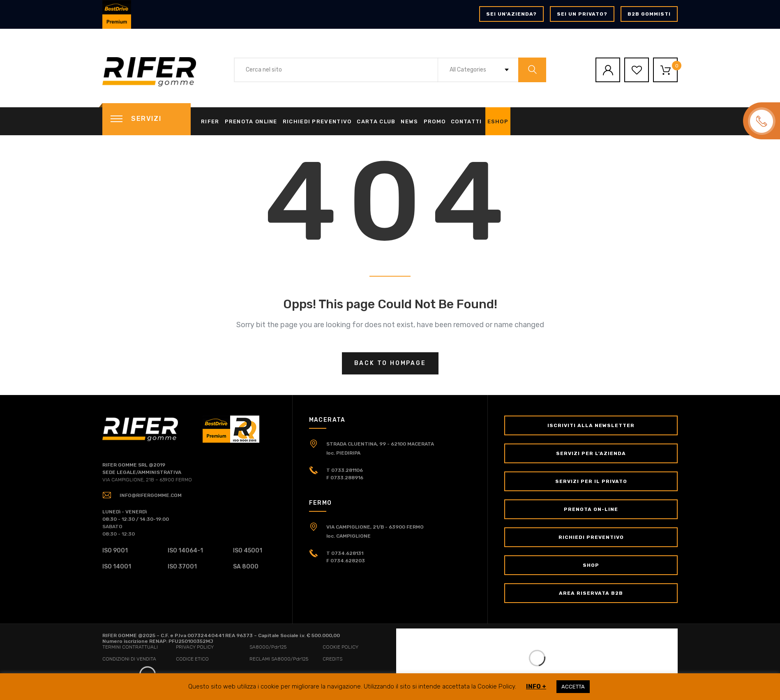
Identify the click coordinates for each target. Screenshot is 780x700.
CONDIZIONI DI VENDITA (129, 659)
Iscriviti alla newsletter (591, 425)
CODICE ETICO (192, 659)
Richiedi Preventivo (317, 121)
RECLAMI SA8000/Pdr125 (279, 659)
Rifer (210, 121)
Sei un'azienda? (511, 14)
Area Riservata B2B (591, 593)
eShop (498, 121)
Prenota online (251, 121)
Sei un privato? (582, 14)
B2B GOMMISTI (649, 14)
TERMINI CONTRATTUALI (130, 647)
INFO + (536, 686)
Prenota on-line (591, 509)
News (409, 121)
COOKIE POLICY (340, 647)
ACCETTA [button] (573, 687)
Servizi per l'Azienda (591, 453)
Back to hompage (390, 363)
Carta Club (376, 121)
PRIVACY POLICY (195, 647)
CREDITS (332, 659)
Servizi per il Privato (591, 481)
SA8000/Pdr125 (268, 647)
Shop (591, 565)
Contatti (466, 121)
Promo (435, 121)
